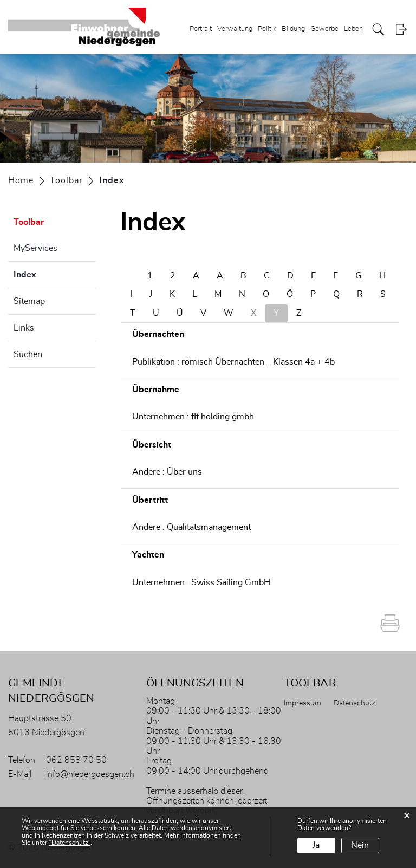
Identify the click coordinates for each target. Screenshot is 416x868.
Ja (316, 845)
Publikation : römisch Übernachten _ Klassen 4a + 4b (233, 362)
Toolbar (29, 222)
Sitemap (29, 301)
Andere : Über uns (167, 472)
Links (24, 328)
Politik (267, 29)
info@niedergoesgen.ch (90, 774)
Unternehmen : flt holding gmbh (193, 417)
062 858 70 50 (76, 760)
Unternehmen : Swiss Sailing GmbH (201, 582)
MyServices (35, 248)
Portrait (201, 29)
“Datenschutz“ (70, 843)
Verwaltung (235, 29)
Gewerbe (324, 29)
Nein (360, 845)
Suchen (28, 354)
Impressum (303, 703)
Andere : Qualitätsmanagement (191, 527)
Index (52, 273)
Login (401, 30)
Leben (353, 29)
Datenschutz (355, 703)
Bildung (293, 29)
